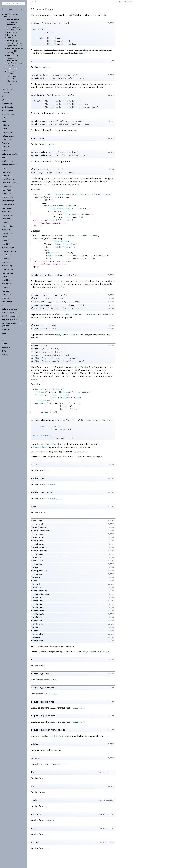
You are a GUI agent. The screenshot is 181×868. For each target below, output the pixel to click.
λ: (32, 61)
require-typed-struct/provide (48, 730)
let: (35, 169)
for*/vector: (38, 577)
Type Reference (13, 20)
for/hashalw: (38, 614)
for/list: (37, 621)
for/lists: (37, 624)
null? (45, 200)
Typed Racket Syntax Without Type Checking (15, 51)
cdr (80, 209)
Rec (44, 792)
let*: (35, 298)
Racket (125, 2)
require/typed (78, 708)
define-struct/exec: (43, 493)
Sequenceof (66, 392)
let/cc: (37, 325)
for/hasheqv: (38, 611)
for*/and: (37, 521)
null (72, 220)
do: (33, 660)
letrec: (37, 295)
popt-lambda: (40, 121)
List (44, 806)
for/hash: (37, 604)
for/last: (37, 617)
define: (37, 346)
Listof (83, 53)
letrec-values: (41, 305)
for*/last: (37, 554)
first (53, 206)
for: (34, 507)
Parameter (37, 814)
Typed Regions (13, 56)
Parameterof (48, 820)
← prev (10, 9)
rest (53, 209)
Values (45, 849)
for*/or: (36, 567)
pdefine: (36, 744)
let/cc (60, 335)
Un (32, 772)
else (49, 258)
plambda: (37, 75)
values (35, 842)
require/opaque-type (43, 702)
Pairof (45, 834)
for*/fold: (37, 534)
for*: (34, 581)
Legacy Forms (13, 68)
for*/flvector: (40, 527)
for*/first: (38, 524)
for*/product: (39, 571)
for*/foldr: (38, 537)
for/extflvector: (41, 594)
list (53, 220)
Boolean (56, 764)
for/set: (36, 627)
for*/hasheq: (38, 544)
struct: (35, 464)
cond (47, 250)
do (43, 666)
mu (32, 786)
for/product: (38, 634)
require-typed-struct (43, 716)
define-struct (56, 444)
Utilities (10, 38)
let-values (76, 314)
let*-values (108, 314)
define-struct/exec (43, 420)
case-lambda (48, 144)
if (40, 200)
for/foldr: (37, 601)
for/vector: (38, 641)
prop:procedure (38, 447)
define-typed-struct (43, 688)
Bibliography (12, 81)
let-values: (39, 302)
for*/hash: (37, 541)
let (51, 179)
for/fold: (37, 597)
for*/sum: (37, 574)
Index (9, 84)
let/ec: (37, 329)
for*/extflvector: (41, 531)
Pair (34, 828)
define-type (50, 680)
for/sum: (36, 637)
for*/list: (37, 557)
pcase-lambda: (40, 152)
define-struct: (40, 478)
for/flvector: (39, 591)
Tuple (34, 800)
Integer (55, 389)
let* (67, 314)
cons (75, 214)
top (3, 9)
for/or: (35, 631)
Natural (66, 195)
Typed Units (12, 35)
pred (35, 758)
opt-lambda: (39, 95)
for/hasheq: (38, 607)
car (70, 206)
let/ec (72, 335)
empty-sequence (83, 392)
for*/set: (37, 564)
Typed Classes (13, 32)
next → (23, 9)
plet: (35, 275)
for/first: (37, 587)
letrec (60, 314)
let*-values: (40, 308)
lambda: (37, 23)
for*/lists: (38, 561)
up (16, 9)
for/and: (36, 584)
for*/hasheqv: (39, 547)
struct (45, 471)
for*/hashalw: (39, 551)
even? (56, 212)
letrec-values (89, 314)
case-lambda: (38, 138)
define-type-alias (41, 674)
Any (47, 764)
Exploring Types (13, 41)
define (40, 197)
